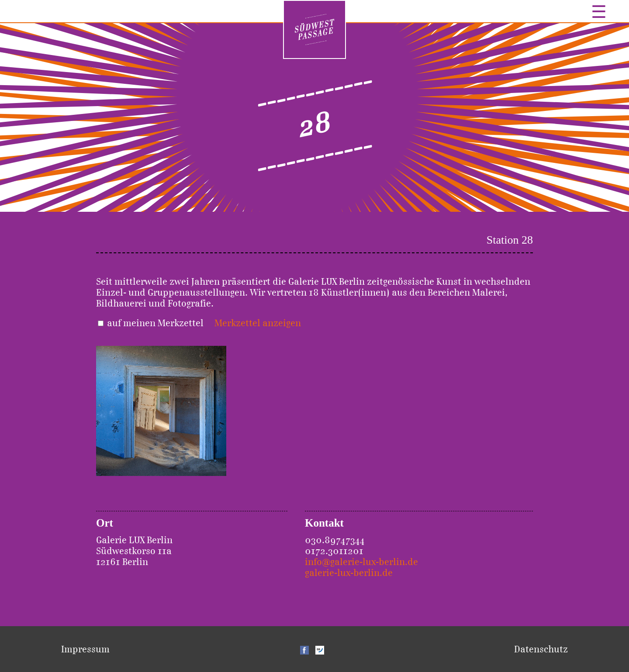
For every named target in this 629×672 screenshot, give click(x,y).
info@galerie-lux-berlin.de (361, 562)
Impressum (85, 649)
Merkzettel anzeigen (258, 323)
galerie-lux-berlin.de (349, 573)
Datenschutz (541, 649)
